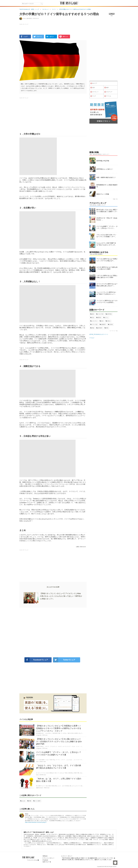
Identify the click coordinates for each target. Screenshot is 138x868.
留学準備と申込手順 (103, 161)
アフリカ (108, 96)
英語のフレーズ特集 (103, 194)
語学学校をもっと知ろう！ (105, 169)
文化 (92, 318)
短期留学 (103, 324)
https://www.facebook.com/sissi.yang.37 (36, 822)
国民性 (99, 318)
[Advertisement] (53, 632)
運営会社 (45, 856)
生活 (102, 321)
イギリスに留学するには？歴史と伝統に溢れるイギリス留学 (107, 276)
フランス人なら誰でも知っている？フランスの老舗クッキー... (106, 236)
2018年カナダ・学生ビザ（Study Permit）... (107, 219)
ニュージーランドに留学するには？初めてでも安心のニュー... (106, 293)
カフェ (106, 318)
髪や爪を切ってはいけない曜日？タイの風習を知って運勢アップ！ (107, 211)
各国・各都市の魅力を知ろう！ (106, 177)
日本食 (110, 324)
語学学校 (109, 314)
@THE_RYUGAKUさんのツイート (99, 334)
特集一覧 (115, 199)
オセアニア (108, 92)
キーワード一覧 (114, 331)
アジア (93, 96)
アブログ (92, 338)
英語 (92, 314)
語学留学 (99, 328)
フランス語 (94, 324)
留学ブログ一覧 (47, 862)
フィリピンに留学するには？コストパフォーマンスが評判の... (107, 301)
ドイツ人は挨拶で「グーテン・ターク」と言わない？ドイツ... (107, 227)
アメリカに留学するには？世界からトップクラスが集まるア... (107, 260)
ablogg (36, 860)
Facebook (46, 860)
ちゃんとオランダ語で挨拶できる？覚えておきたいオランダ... (106, 244)
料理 (106, 328)
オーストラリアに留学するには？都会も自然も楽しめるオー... (107, 285)
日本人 (108, 321)
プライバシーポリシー (49, 858)
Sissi (27, 814)
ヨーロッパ (94, 92)
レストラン (94, 321)
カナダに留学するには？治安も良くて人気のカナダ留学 (107, 268)
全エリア (94, 83)
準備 (92, 328)
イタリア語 (100, 314)
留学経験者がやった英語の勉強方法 (107, 186)
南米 (106, 88)
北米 (93, 88)
